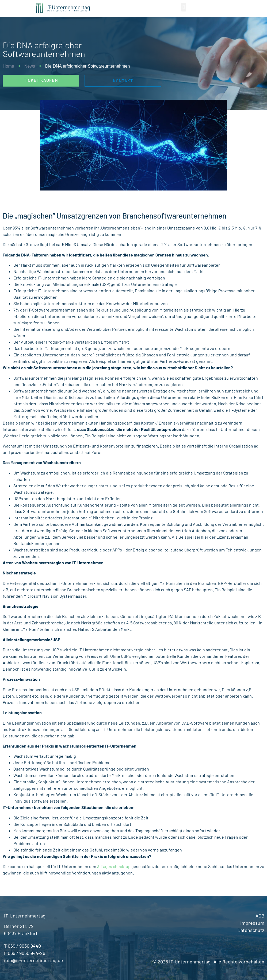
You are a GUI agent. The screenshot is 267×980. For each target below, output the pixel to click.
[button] (184, 7)
